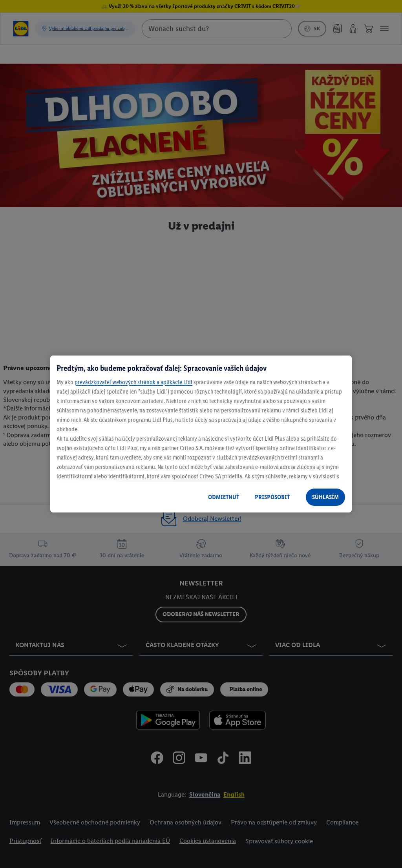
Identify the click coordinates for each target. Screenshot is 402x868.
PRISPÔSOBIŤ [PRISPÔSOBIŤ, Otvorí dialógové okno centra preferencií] (272, 497)
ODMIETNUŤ (224, 497)
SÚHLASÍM (325, 497)
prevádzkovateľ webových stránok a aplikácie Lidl (133, 382)
